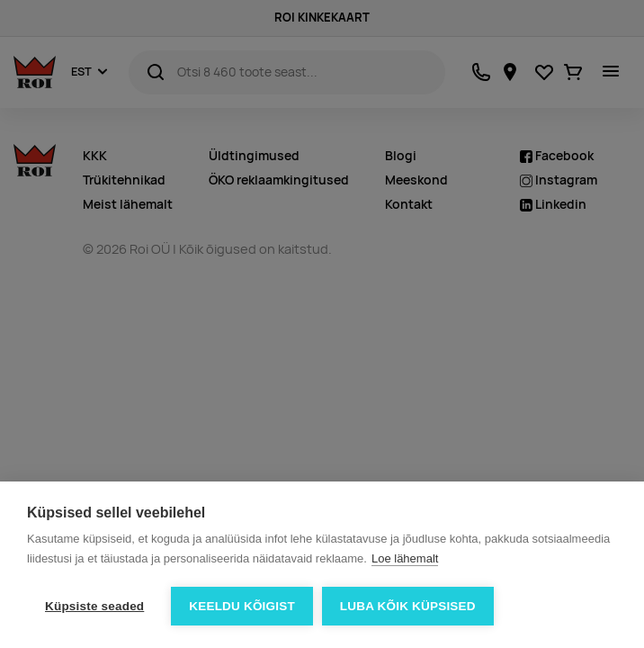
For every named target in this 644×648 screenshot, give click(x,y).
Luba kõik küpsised (408, 606)
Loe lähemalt (405, 558)
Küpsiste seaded (94, 606)
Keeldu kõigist (242, 606)
